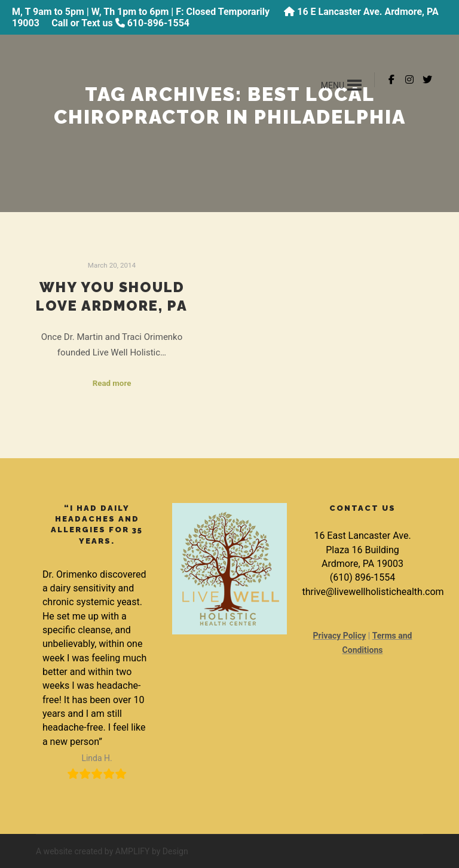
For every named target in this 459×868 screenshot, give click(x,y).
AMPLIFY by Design (152, 851)
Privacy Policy (340, 636)
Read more (112, 383)
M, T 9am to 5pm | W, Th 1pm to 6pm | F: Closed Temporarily (142, 12)
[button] (333, 85)
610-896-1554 (158, 23)
